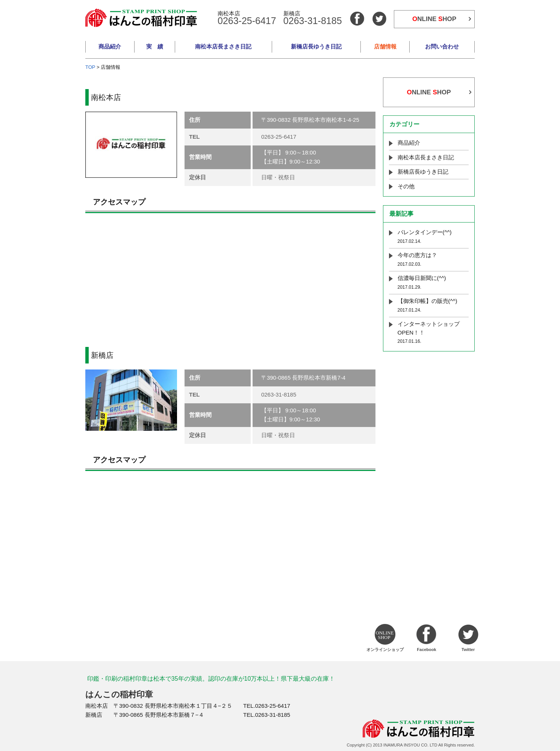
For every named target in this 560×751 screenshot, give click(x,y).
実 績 (155, 46)
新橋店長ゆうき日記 (316, 46)
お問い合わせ (442, 46)
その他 (406, 186)
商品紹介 (110, 46)
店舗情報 (385, 46)
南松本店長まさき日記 (223, 46)
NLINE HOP (434, 19)
